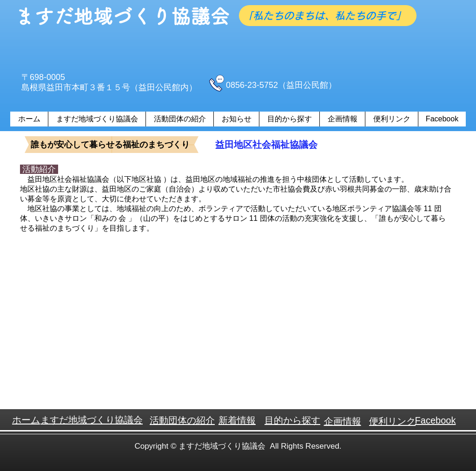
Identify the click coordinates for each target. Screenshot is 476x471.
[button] (179, 119)
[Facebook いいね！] (301, 57)
